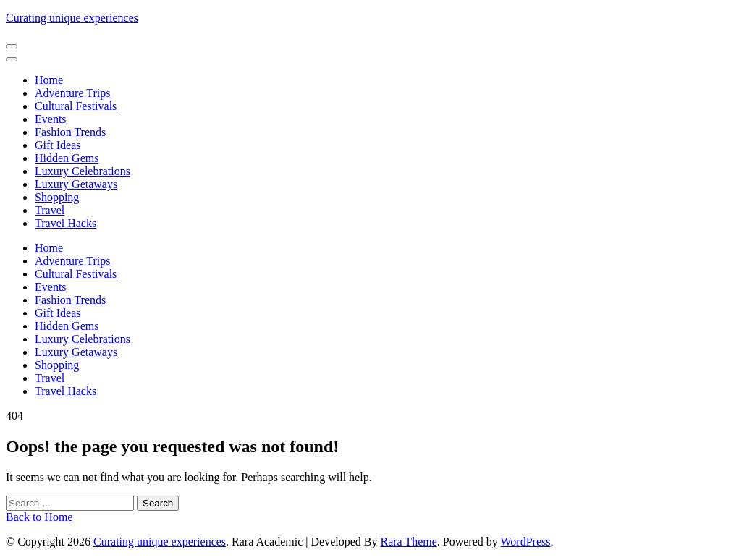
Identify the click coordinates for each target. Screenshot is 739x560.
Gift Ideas (58, 145)
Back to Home (39, 517)
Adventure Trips (72, 93)
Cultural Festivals (76, 106)
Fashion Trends (70, 132)
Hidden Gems (67, 158)
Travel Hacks (66, 223)
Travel (50, 210)
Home (49, 80)
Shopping (57, 197)
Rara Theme (408, 542)
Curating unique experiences (72, 18)
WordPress (526, 542)
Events (51, 119)
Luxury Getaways (76, 184)
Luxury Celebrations (83, 171)
